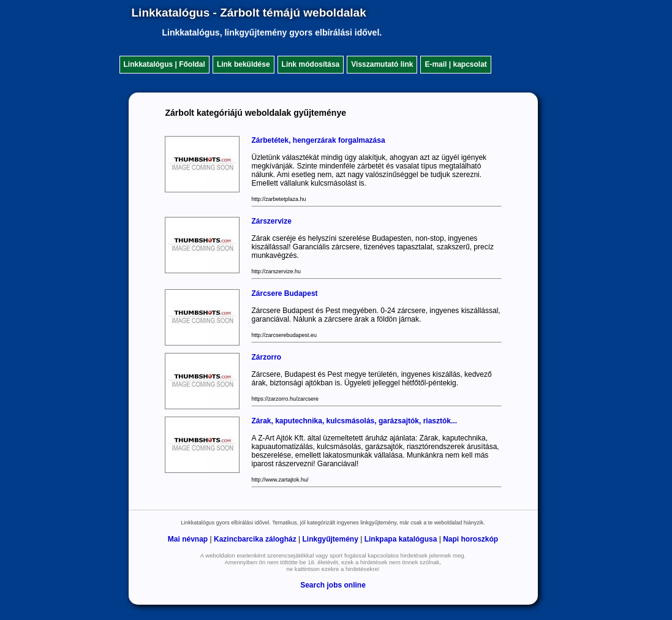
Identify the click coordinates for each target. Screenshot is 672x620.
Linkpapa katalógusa (401, 539)
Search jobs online (333, 585)
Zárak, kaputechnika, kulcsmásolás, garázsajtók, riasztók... (354, 421)
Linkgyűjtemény (330, 539)
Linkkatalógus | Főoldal (164, 64)
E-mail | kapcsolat (455, 64)
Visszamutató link (382, 64)
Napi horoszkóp (470, 539)
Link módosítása (311, 64)
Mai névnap (188, 539)
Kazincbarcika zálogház (255, 539)
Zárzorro (267, 357)
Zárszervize (272, 221)
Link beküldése (244, 64)
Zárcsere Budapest (285, 293)
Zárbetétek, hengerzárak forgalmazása (319, 140)
